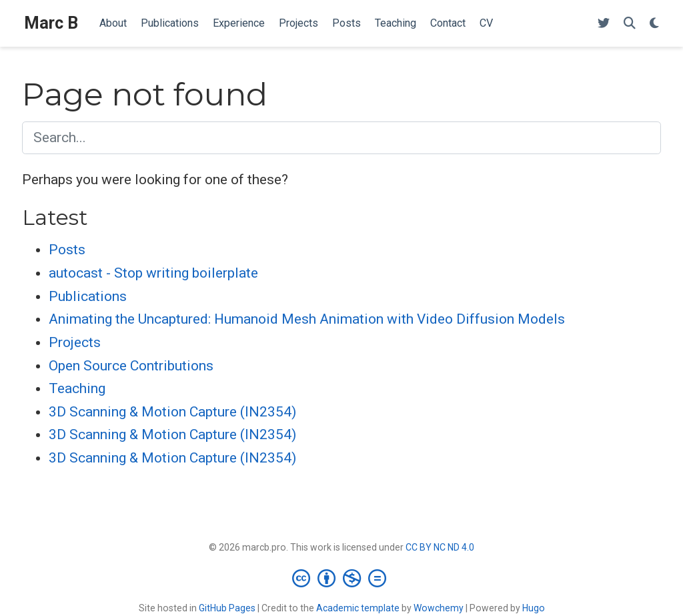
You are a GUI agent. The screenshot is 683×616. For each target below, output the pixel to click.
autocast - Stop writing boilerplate (153, 273)
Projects (75, 342)
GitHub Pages (227, 608)
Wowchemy (439, 608)
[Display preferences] (654, 24)
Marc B (51, 23)
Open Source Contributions (131, 366)
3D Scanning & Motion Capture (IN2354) (172, 412)
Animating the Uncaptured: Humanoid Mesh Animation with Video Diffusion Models (307, 319)
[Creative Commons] (342, 578)
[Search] (630, 24)
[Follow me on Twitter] (604, 24)
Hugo (534, 608)
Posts (67, 250)
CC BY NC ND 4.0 (440, 547)
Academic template (358, 608)
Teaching (77, 388)
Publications (88, 296)
